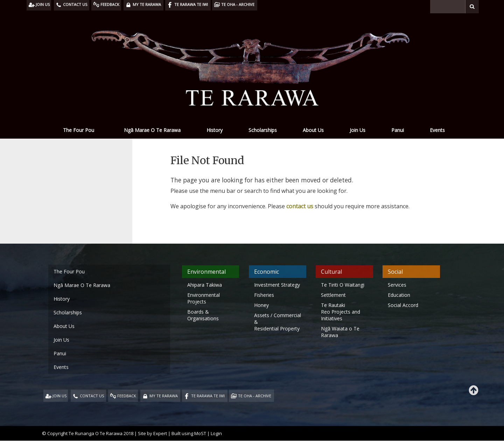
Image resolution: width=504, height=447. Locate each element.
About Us (313, 130)
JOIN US (59, 396)
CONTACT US (92, 396)
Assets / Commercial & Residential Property (278, 322)
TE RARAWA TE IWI (208, 396)
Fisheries (264, 295)
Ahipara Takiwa (205, 285)
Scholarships (263, 130)
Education (399, 295)
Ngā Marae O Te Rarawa (152, 130)
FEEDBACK (127, 396)
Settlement (333, 295)
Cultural (331, 272)
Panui (398, 130)
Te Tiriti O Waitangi (343, 285)
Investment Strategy (277, 285)
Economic (267, 272)
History (215, 130)
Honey (261, 305)
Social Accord (403, 305)
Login (216, 433)
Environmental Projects (204, 298)
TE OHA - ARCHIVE (255, 396)
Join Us (358, 130)
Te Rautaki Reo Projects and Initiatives (341, 312)
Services (397, 285)
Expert (160, 433)
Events (437, 130)
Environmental (206, 272)
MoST (200, 433)
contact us (300, 206)
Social (395, 272)
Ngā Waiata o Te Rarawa (340, 332)
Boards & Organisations (203, 315)
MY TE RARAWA (164, 396)
